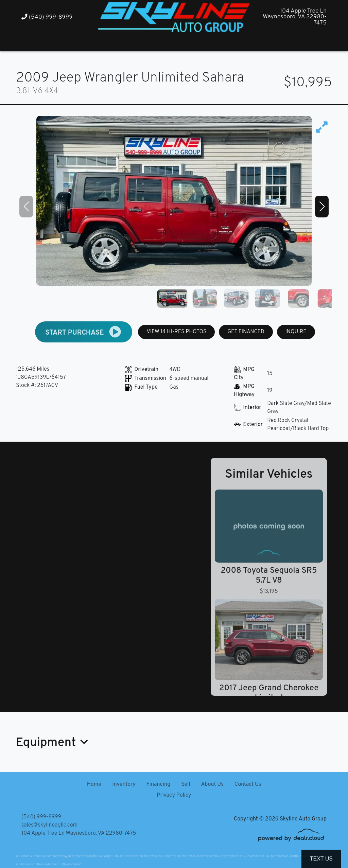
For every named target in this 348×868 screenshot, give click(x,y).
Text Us (321, 859)
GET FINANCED (246, 332)
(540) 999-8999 (47, 17)
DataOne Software (125, 856)
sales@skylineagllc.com (49, 825)
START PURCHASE (84, 332)
